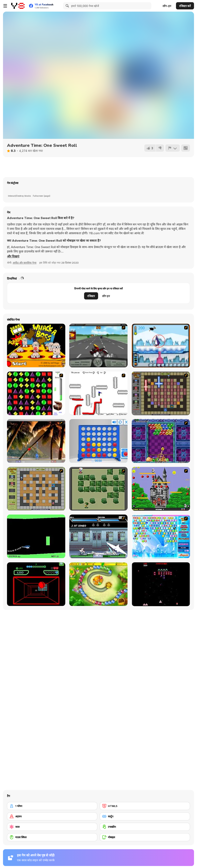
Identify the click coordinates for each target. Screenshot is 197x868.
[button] (13, 256)
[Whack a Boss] (36, 345)
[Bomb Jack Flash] (161, 489)
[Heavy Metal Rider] (98, 345)
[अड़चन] (52, 816)
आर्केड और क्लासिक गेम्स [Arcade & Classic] (25, 263)
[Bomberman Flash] (98, 489)
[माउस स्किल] (52, 837)
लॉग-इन (167, 6)
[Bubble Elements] (161, 536)
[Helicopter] (36, 536)
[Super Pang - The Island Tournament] (36, 441)
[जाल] (52, 827)
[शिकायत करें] (173, 148)
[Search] (67, 6)
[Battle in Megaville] (98, 536)
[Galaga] (161, 584)
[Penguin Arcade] (161, 346)
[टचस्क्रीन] (145, 827)
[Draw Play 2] (98, 393)
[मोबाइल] (145, 837)
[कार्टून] (145, 816)
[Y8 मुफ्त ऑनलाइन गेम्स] (18, 6)
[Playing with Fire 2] (161, 393)
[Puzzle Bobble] (161, 441)
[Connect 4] (98, 441)
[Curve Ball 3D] (36, 584)
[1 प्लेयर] (52, 806)
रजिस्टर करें (185, 6)
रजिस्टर (91, 296)
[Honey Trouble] (98, 584)
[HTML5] (145, 806)
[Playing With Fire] (36, 489)
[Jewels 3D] (36, 393)
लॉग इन (106, 296)
